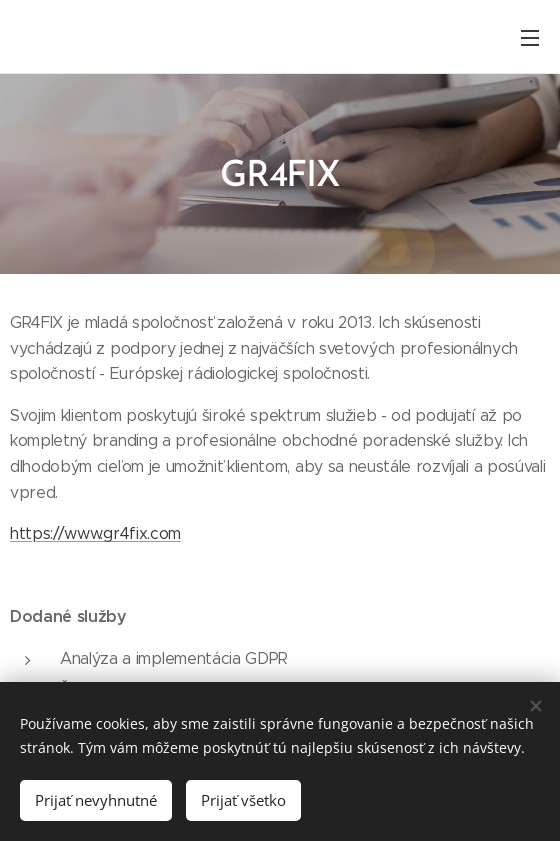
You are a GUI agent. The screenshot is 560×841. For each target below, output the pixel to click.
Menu (530, 38)
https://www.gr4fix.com (95, 533)
